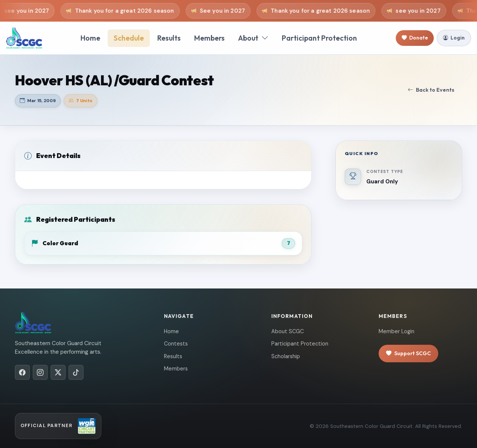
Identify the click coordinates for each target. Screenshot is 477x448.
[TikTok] (76, 372)
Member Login (397, 331)
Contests (176, 344)
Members (209, 38)
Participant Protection (319, 38)
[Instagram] (40, 372)
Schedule (129, 38)
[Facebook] (22, 372)
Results (169, 38)
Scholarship (286, 356)
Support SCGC (408, 354)
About (253, 38)
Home (90, 38)
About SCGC (288, 331)
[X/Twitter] (58, 372)
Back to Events (431, 90)
